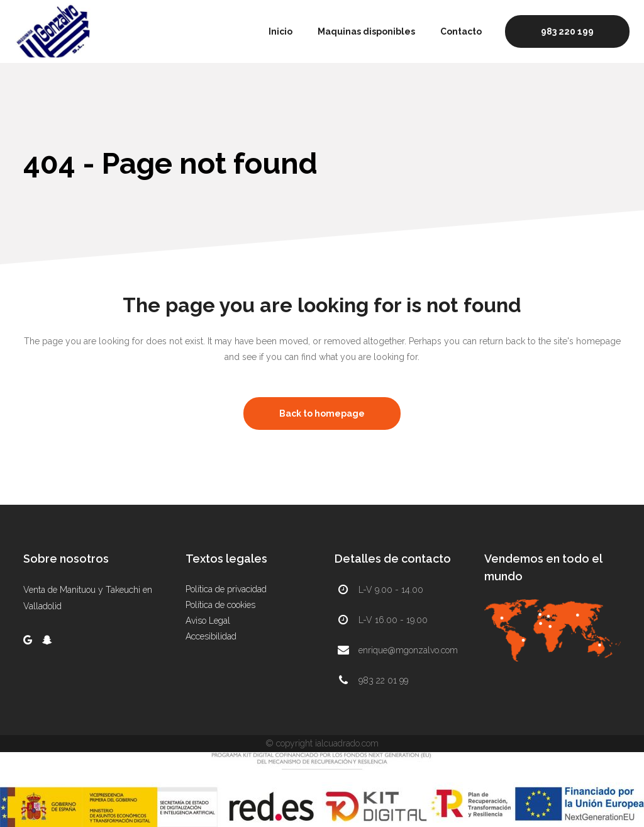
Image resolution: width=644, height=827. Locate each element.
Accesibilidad (211, 636)
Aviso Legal (208, 621)
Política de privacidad (226, 589)
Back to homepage (322, 414)
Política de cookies (220, 605)
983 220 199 (567, 31)
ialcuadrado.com (347, 743)
